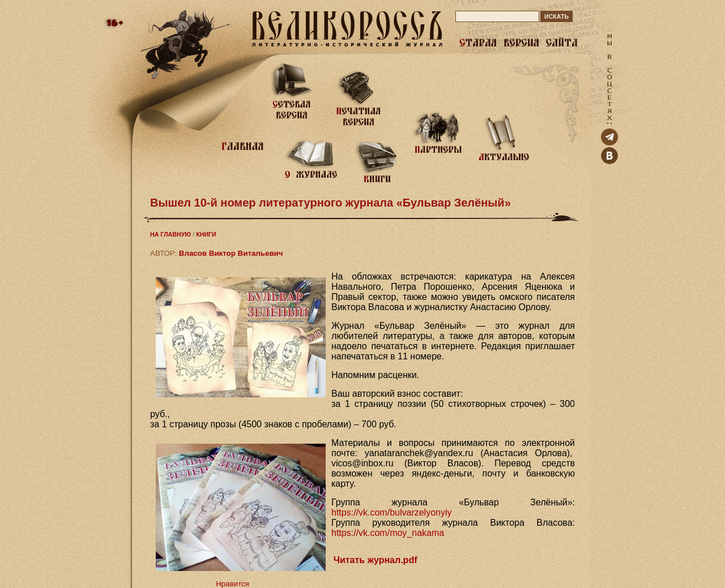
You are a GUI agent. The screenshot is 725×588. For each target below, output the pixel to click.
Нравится (233, 584)
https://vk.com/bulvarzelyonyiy (392, 512)
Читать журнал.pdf (376, 560)
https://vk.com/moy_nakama (388, 533)
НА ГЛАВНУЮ (170, 234)
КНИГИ (206, 234)
